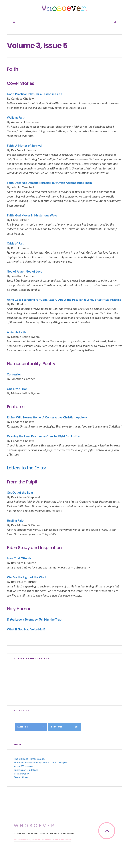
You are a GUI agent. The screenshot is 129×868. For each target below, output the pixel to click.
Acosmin (67, 839)
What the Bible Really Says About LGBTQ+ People (40, 762)
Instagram (66, 727)
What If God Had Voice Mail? (26, 629)
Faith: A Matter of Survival (25, 146)
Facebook (32, 727)
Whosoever (35, 826)
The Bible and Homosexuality (29, 759)
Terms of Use (21, 777)
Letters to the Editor (27, 468)
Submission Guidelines (26, 770)
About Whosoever (24, 766)
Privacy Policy (21, 773)
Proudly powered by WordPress (27, 839)
